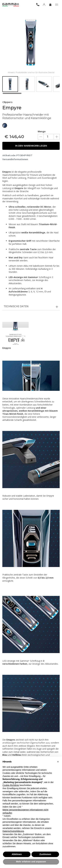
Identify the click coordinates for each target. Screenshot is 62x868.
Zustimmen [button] (45, 854)
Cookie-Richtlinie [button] (11, 785)
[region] (31, 85)
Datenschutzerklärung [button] (13, 831)
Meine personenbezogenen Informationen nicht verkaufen (25, 811)
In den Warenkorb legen (31, 146)
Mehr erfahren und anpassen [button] (31, 862)
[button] (58, 762)
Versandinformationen (15, 159)
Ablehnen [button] (17, 854)
